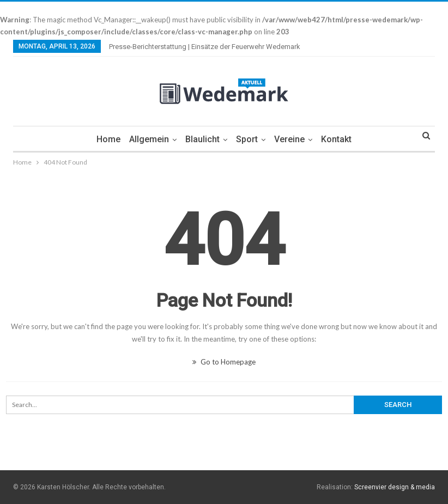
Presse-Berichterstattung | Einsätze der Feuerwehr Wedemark (205, 47)
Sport (248, 139)
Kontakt (341, 139)
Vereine (292, 139)
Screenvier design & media (395, 487)
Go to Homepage (224, 362)
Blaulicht (202, 139)
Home (105, 139)
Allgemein (147, 139)
